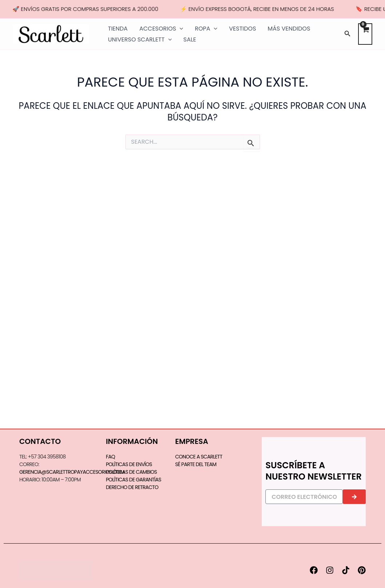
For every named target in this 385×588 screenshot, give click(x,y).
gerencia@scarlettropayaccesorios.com (72, 472)
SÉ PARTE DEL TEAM (196, 464)
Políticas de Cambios (131, 472)
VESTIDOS (242, 29)
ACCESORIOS (161, 29)
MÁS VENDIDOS (289, 29)
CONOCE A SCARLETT (199, 457)
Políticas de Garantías (133, 480)
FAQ (110, 457)
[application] (180, 29)
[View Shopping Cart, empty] (365, 34)
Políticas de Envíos (129, 464)
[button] (348, 34)
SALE (190, 39)
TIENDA (118, 29)
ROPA (206, 29)
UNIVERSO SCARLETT (140, 40)
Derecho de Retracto (132, 487)
